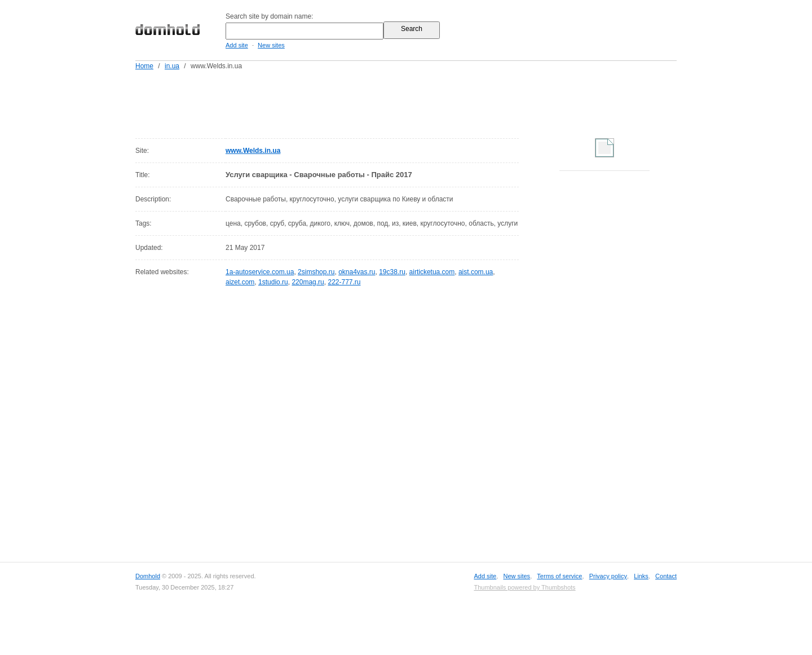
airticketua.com (432, 272)
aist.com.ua (476, 272)
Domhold (148, 576)
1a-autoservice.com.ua (260, 272)
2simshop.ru (316, 272)
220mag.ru (308, 282)
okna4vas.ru (357, 272)
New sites (271, 45)
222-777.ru (344, 282)
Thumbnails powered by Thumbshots (524, 587)
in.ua (172, 66)
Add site (237, 45)
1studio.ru (273, 282)
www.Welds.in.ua (253, 151)
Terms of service (559, 576)
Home (144, 66)
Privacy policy (608, 576)
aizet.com (240, 282)
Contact (666, 576)
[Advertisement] (427, 102)
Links (641, 576)
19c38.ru (392, 272)
